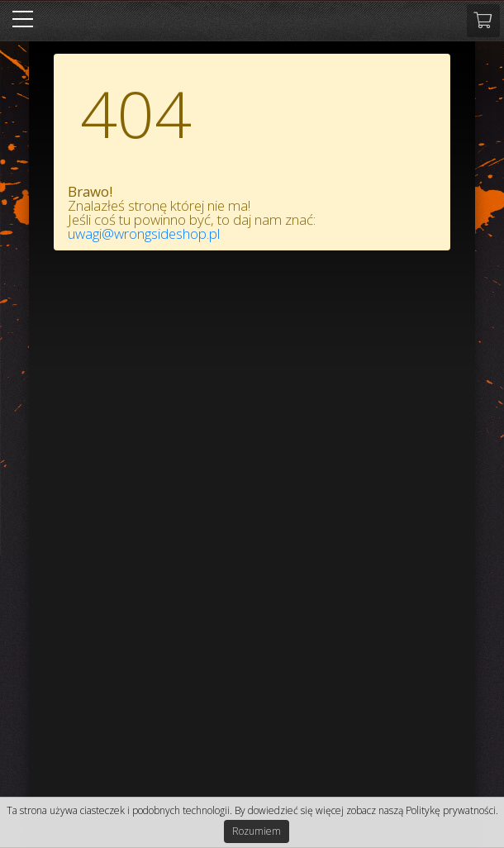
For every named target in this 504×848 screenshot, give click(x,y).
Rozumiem (257, 831)
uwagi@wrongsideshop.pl (144, 233)
